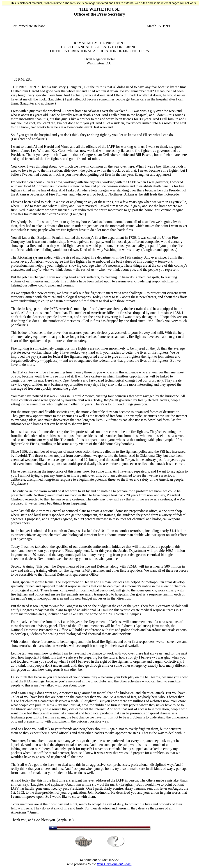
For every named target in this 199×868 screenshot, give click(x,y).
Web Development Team (114, 864)
